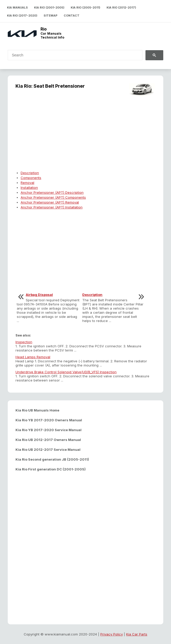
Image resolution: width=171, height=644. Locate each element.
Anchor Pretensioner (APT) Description (52, 192)
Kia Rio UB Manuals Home (37, 410)
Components (31, 178)
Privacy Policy (112, 634)
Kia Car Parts (137, 634)
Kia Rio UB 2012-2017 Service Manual (48, 450)
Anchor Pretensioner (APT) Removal (50, 202)
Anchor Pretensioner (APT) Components (53, 197)
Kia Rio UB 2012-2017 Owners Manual (48, 440)
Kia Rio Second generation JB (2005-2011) (52, 459)
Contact (72, 16)
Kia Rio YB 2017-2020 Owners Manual (49, 420)
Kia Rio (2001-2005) (49, 8)
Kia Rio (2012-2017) (121, 8)
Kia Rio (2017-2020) (22, 16)
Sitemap (51, 16)
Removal (27, 183)
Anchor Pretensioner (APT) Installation (52, 207)
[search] (72, 55)
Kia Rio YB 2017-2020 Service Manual (48, 430)
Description (30, 173)
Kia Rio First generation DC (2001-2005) (51, 469)
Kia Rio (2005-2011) (86, 8)
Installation (29, 188)
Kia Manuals (17, 8)
